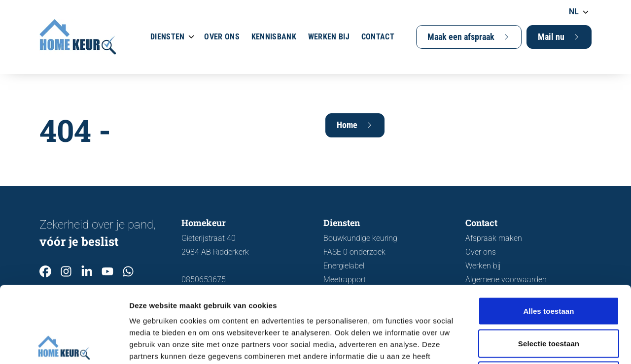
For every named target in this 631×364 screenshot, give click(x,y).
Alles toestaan (548, 235)
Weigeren (549, 299)
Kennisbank (274, 37)
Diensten (167, 37)
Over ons (222, 37)
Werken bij (329, 37)
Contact (378, 37)
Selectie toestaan (549, 267)
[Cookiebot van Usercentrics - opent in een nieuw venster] (64, 345)
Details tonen (533, 345)
